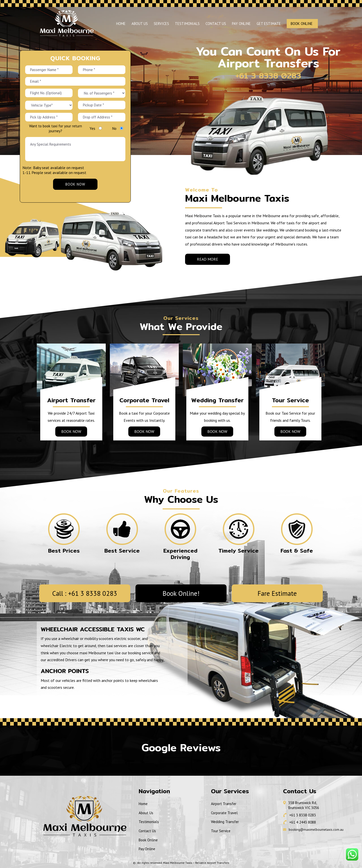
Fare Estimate (277, 593)
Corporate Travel (224, 813)
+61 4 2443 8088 (303, 822)
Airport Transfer (224, 804)
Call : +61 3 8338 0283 (85, 593)
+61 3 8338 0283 (256, 76)
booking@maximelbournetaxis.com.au (316, 830)
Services (161, 24)
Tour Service (221, 831)
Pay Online (241, 24)
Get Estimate (269, 24)
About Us (140, 24)
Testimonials (187, 24)
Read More (208, 259)
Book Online (302, 24)
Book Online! (181, 593)
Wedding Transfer (225, 822)
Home (121, 24)
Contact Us (216, 24)
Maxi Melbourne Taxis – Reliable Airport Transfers (196, 863)
